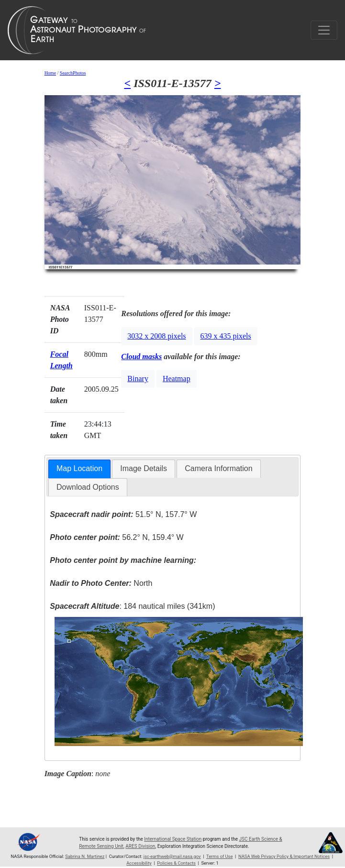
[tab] (79, 469)
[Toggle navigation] (324, 30)
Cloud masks (141, 357)
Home (50, 73)
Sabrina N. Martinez (85, 856)
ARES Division (140, 846)
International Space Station (173, 839)
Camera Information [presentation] (218, 468)
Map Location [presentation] (79, 468)
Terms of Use (219, 856)
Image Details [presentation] (144, 468)
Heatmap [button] (177, 379)
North (101, 583)
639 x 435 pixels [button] (226, 336)
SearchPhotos (73, 73)
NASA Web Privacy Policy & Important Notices (284, 856)
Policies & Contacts (176, 863)
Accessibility (139, 863)
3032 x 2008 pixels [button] (156, 336)
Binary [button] (138, 379)
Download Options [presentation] (88, 487)
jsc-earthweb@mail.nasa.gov (172, 856)
